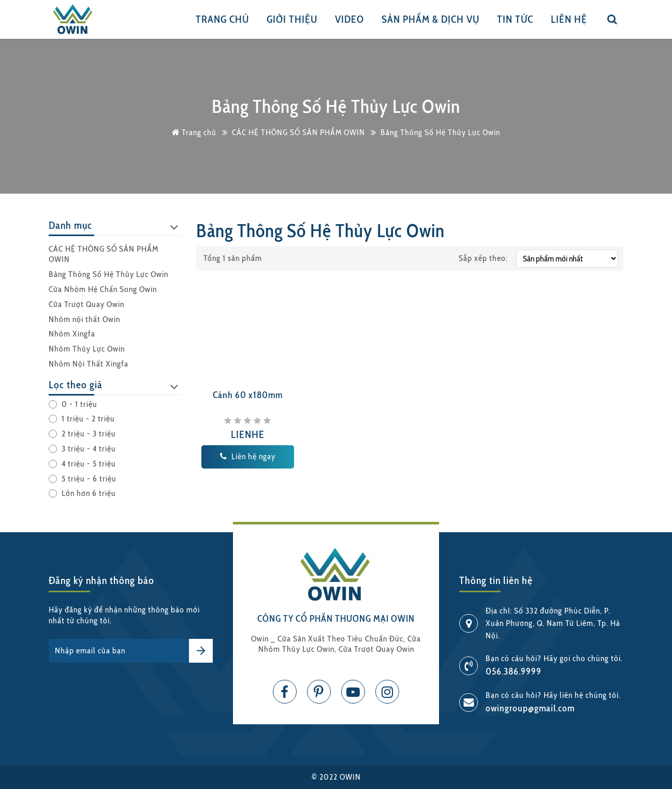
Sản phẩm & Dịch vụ (430, 19)
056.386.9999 (514, 671)
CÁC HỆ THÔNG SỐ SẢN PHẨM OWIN (104, 254)
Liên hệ (569, 19)
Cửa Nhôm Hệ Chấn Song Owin (103, 289)
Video (349, 19)
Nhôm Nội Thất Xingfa (89, 364)
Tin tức (515, 19)
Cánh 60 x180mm (248, 395)
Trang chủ (222, 19)
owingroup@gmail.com (530, 708)
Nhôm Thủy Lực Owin (87, 349)
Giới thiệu (292, 19)
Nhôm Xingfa (72, 334)
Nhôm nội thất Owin (84, 319)
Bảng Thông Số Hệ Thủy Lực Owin (108, 274)
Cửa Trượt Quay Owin (86, 304)
